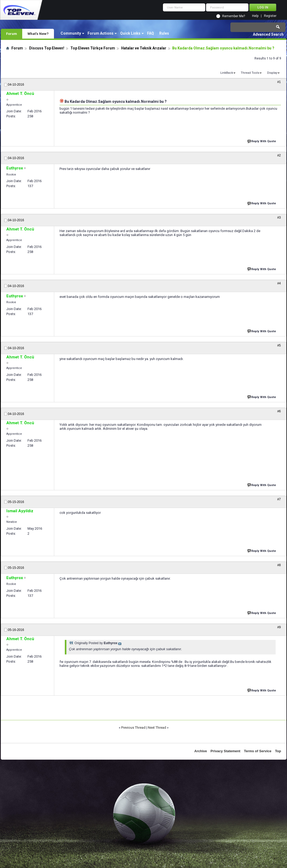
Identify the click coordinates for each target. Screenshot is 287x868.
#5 (279, 345)
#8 (279, 565)
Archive (201, 751)
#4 (279, 283)
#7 (279, 499)
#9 (279, 627)
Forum (12, 34)
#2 (279, 155)
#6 (279, 411)
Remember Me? (234, 16)
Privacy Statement (225, 751)
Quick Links (130, 33)
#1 (279, 82)
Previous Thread (133, 728)
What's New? (38, 34)
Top (278, 751)
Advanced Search (268, 34)
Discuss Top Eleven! (47, 48)
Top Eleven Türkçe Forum (93, 48)
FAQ (151, 33)
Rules (164, 33)
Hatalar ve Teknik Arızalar (144, 48)
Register (270, 16)
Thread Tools (250, 73)
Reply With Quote (262, 141)
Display (272, 73)
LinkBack (227, 73)
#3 (279, 218)
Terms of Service (258, 751)
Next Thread (157, 728)
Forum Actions (101, 33)
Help (255, 16)
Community (71, 33)
